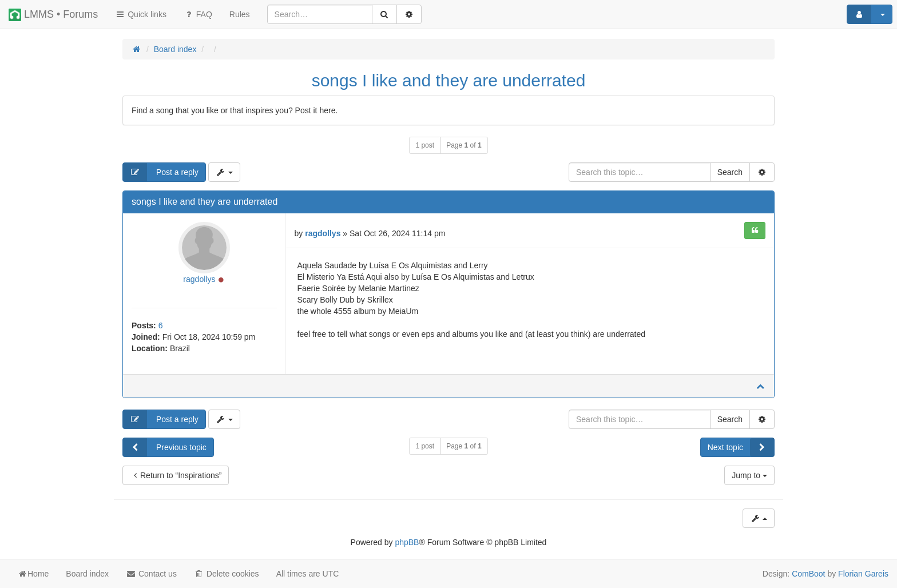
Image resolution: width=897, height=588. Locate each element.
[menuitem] (240, 14)
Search (730, 172)
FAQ (198, 14)
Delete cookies (227, 574)
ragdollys (199, 279)
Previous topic (165, 447)
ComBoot (808, 574)
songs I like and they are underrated (449, 80)
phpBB (407, 542)
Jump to (749, 475)
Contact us (151, 574)
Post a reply (161, 172)
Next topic (741, 447)
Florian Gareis (863, 574)
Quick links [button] (141, 14)
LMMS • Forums (53, 15)
